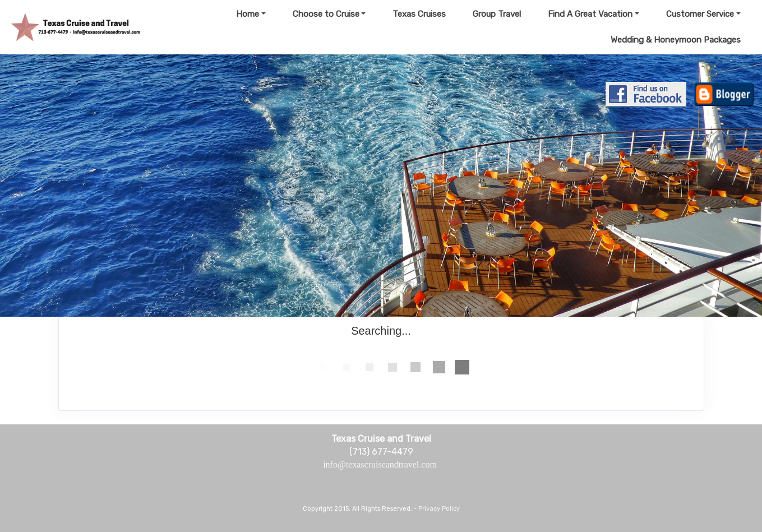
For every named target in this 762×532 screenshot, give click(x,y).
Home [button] (248, 14)
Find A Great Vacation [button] (590, 14)
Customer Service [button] (700, 14)
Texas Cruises (419, 14)
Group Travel (497, 14)
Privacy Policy (439, 509)
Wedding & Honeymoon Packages (676, 40)
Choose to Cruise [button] (326, 14)
